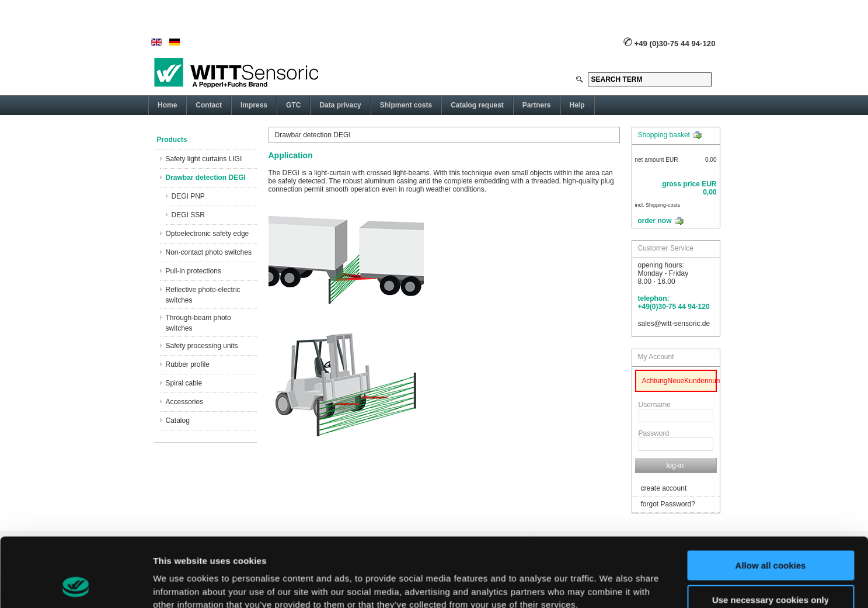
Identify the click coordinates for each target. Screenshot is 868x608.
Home (167, 105)
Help (577, 105)
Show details (180, 585)
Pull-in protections (194, 271)
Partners (537, 105)
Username (655, 405)
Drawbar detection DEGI (206, 178)
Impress (254, 105)
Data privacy (340, 105)
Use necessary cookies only (771, 535)
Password (654, 433)
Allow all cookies (771, 501)
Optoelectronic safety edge (208, 234)
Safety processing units (202, 346)
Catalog (178, 421)
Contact (209, 105)
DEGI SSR (188, 215)
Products (172, 140)
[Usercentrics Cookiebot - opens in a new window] (76, 585)
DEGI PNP (188, 196)
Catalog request (477, 105)
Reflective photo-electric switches (203, 295)
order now (655, 221)
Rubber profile (188, 364)
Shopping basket (664, 135)
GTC (293, 105)
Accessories (185, 402)
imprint (487, 553)
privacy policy (345, 553)
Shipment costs (406, 105)
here (416, 553)
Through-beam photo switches (198, 323)
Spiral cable (184, 383)
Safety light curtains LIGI (204, 159)
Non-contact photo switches (209, 252)
